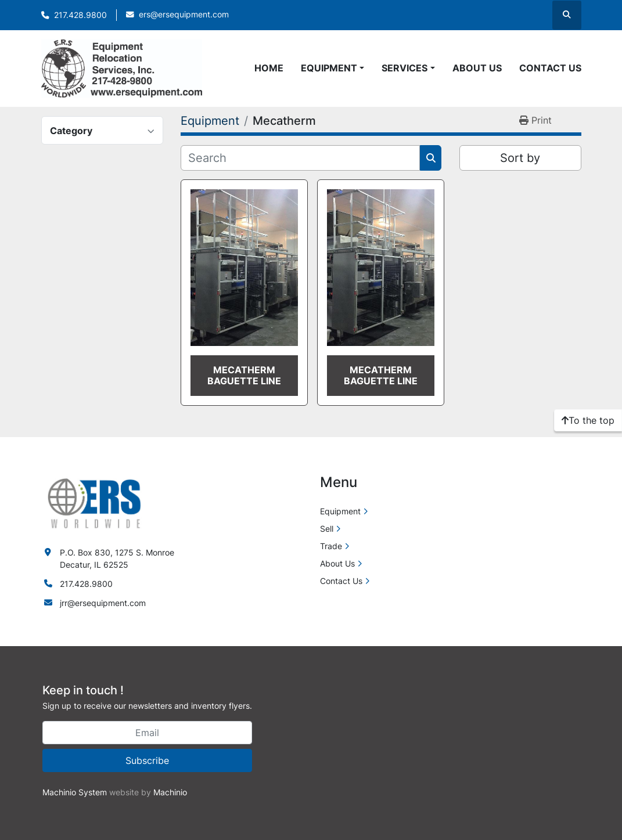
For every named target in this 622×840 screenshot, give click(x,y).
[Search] (301, 158)
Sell (327, 529)
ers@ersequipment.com (184, 15)
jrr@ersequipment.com (103, 603)
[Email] (147, 733)
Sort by (520, 158)
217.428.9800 (80, 15)
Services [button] (405, 68)
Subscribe (147, 760)
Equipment (329, 68)
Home (269, 68)
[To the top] (588, 420)
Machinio (170, 792)
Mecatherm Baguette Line (244, 375)
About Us (477, 68)
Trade (331, 546)
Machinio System (75, 792)
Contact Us (550, 68)
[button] (332, 68)
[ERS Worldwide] (95, 502)
